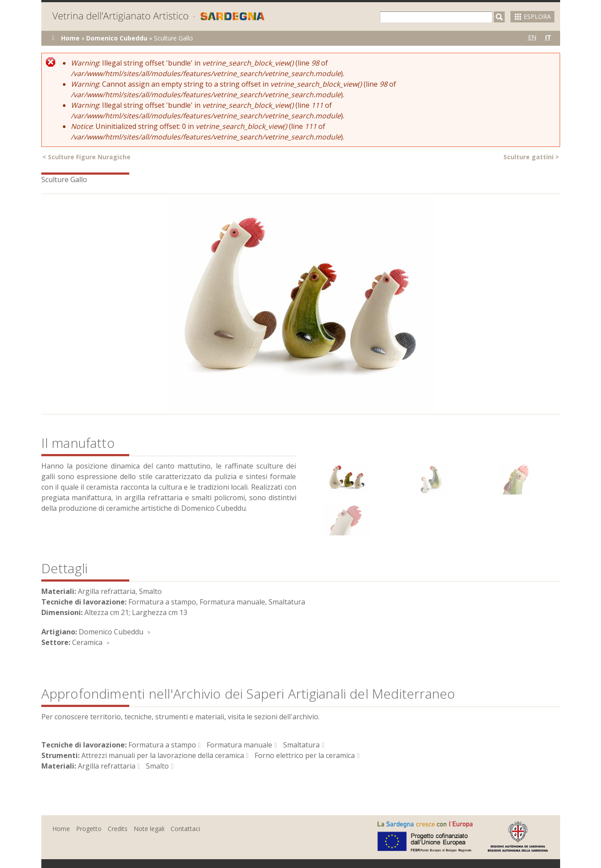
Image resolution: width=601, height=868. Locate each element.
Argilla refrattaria (107, 766)
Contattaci (185, 829)
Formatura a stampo (162, 745)
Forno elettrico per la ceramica (305, 755)
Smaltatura (301, 745)
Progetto (89, 829)
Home (70, 38)
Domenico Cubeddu (117, 38)
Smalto (157, 766)
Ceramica (87, 642)
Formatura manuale (239, 745)
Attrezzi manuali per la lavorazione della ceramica (163, 755)
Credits (118, 829)
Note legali (149, 829)
